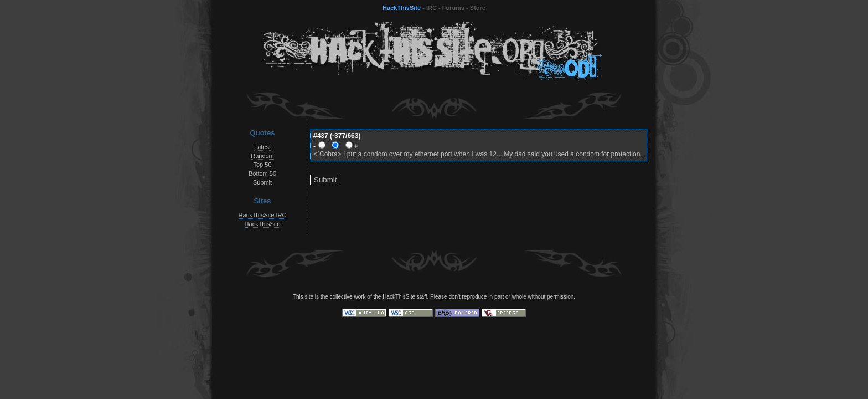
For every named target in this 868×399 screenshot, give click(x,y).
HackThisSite (402, 8)
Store (478, 8)
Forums (453, 8)
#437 (321, 136)
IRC (432, 8)
